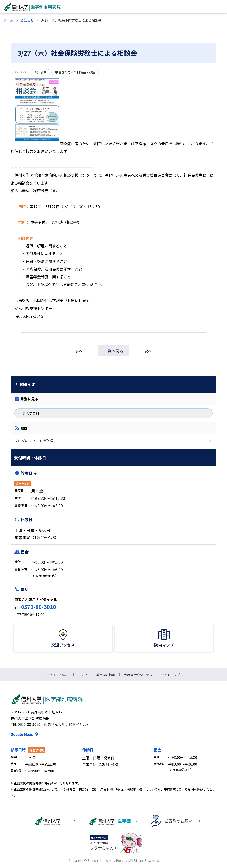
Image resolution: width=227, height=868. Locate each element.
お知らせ (27, 20)
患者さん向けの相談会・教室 (75, 72)
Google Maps (22, 734)
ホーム (9, 20)
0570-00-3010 (39, 607)
